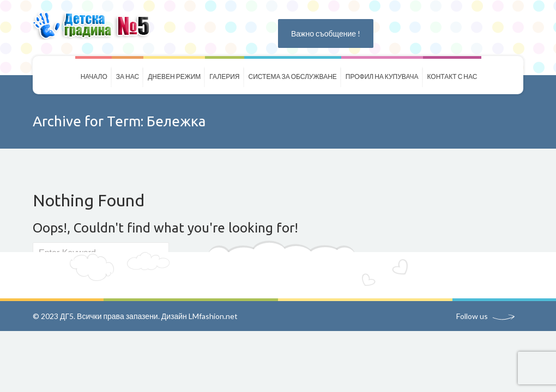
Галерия (224, 76)
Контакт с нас (452, 76)
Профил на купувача (382, 76)
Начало (94, 76)
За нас (128, 76)
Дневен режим (174, 76)
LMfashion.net (213, 316)
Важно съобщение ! (326, 33)
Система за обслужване (293, 76)
